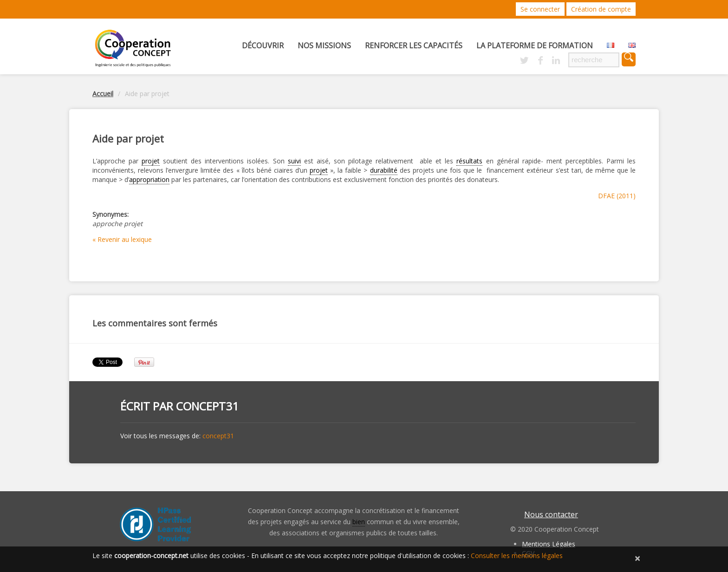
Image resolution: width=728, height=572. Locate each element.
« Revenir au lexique (122, 239)
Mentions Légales (549, 544)
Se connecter (540, 9)
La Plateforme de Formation (535, 45)
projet (151, 161)
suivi (294, 161)
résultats (469, 161)
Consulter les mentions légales (517, 556)
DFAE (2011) (617, 196)
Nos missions (324, 45)
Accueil (103, 94)
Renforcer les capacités (414, 45)
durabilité (384, 170)
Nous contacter (551, 514)
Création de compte (601, 9)
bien (359, 522)
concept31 (207, 406)
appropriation (149, 179)
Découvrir (263, 45)
